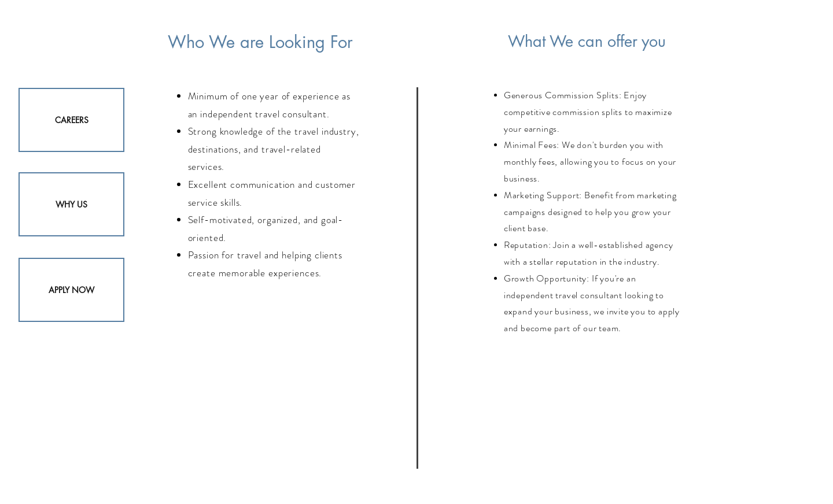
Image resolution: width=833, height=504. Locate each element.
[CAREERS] (71, 120)
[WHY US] (71, 204)
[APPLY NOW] (71, 290)
